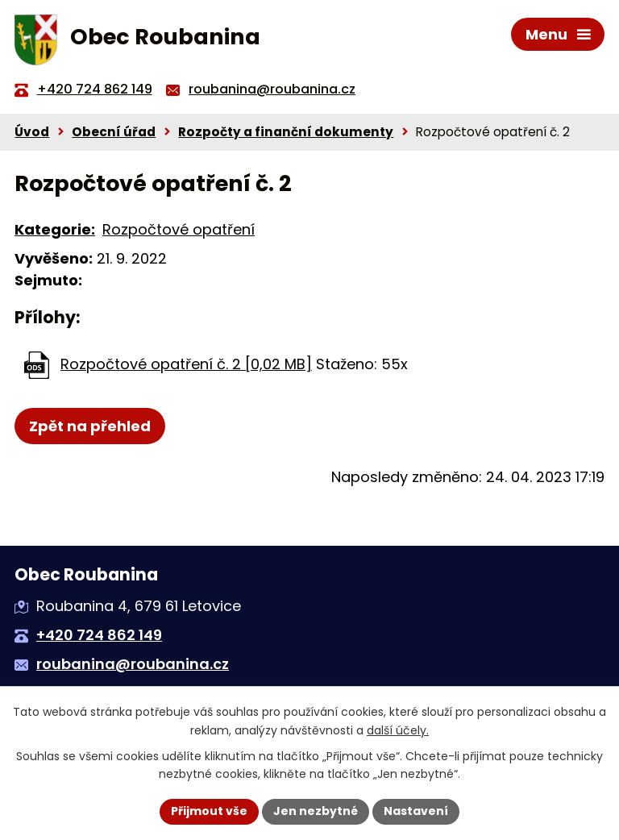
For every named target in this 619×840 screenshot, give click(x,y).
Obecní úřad (114, 132)
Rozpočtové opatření (179, 229)
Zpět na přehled (90, 426)
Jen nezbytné (316, 811)
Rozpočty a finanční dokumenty (286, 132)
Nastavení (416, 811)
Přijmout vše (209, 811)
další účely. (398, 730)
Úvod (32, 132)
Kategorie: (55, 229)
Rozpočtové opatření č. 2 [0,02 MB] (186, 364)
